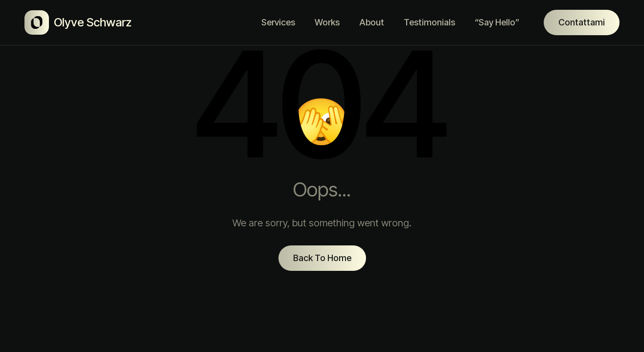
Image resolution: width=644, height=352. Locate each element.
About (372, 22)
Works (327, 22)
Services (278, 22)
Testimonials (429, 22)
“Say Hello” (497, 22)
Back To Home (322, 258)
